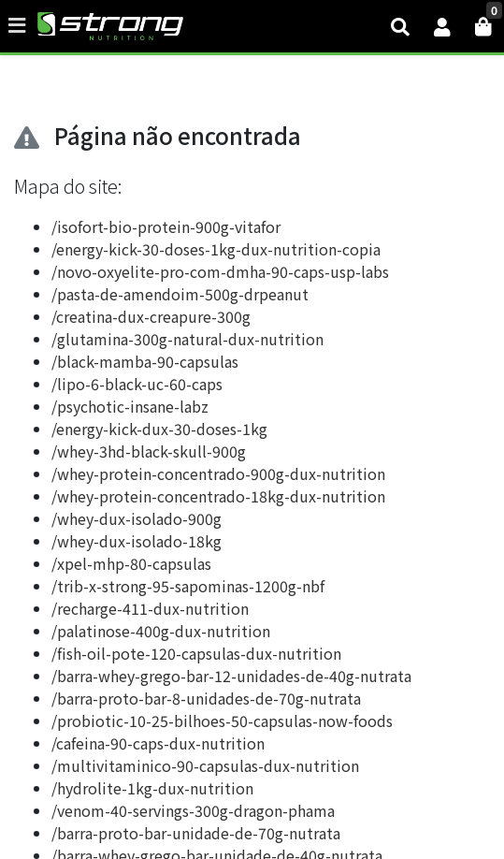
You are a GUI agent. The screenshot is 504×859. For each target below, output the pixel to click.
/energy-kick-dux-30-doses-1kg (159, 429)
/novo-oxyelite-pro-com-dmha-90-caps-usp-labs (220, 271)
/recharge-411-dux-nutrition (150, 608)
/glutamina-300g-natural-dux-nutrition (187, 339)
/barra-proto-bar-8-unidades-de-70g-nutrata (206, 698)
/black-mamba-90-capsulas (145, 361)
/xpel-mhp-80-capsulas (131, 563)
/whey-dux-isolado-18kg (137, 541)
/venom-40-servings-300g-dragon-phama (193, 810)
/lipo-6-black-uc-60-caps (137, 384)
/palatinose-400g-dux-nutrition (161, 631)
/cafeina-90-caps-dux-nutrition (158, 743)
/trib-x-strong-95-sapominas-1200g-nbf (188, 586)
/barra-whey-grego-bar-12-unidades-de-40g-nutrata (231, 676)
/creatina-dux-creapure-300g (151, 316)
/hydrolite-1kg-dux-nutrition (152, 788)
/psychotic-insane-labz (130, 406)
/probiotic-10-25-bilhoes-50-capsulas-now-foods (222, 721)
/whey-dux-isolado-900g (137, 518)
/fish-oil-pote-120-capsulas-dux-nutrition (196, 653)
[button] (442, 26)
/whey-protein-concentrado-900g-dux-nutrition (218, 473)
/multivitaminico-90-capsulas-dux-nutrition (205, 765)
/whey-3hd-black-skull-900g (149, 451)
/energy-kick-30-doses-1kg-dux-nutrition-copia (216, 249)
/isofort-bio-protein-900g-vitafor (166, 226)
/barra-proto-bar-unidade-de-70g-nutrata (196, 833)
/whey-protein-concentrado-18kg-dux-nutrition (218, 496)
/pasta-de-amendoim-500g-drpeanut (180, 294)
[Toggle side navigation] (19, 25)
